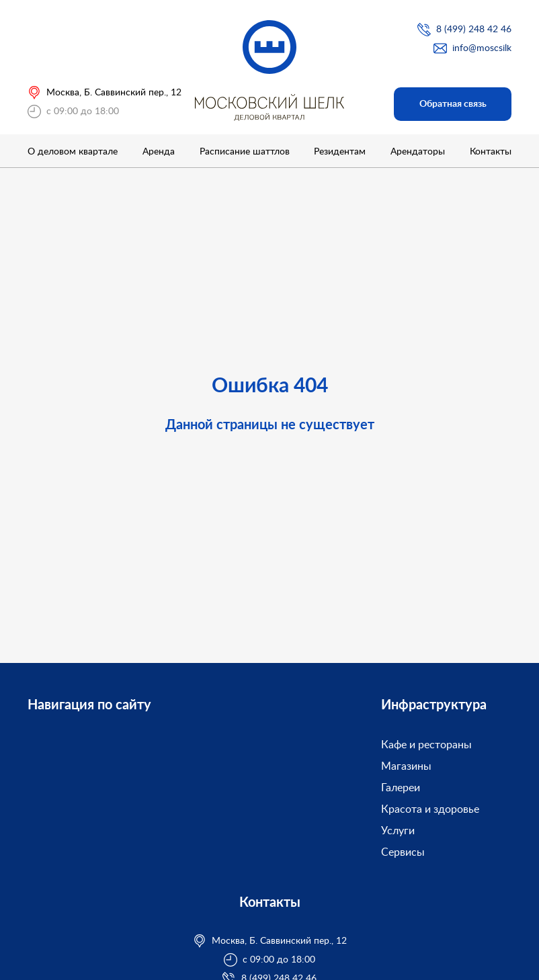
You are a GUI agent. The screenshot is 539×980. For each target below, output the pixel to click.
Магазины (406, 766)
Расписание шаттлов (245, 152)
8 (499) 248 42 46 (474, 30)
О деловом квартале (73, 152)
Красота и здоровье (430, 809)
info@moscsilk (482, 48)
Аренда (159, 152)
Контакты (491, 152)
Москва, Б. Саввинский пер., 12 (114, 93)
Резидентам (340, 152)
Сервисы (403, 852)
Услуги (398, 831)
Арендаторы (418, 152)
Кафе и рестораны (426, 745)
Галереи (401, 788)
